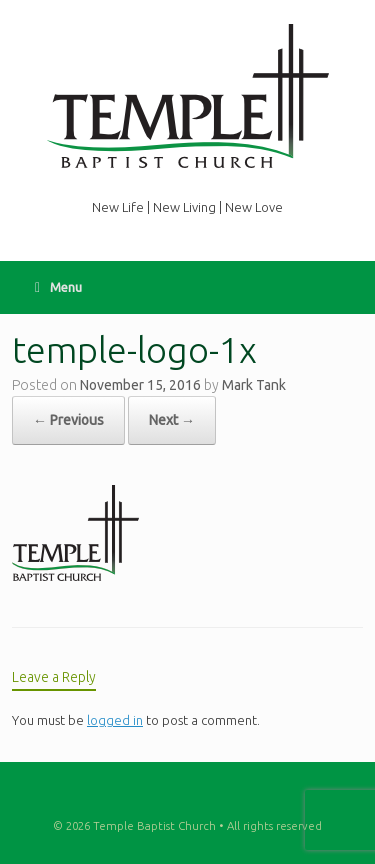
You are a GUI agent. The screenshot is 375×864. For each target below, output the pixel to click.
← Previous (68, 420)
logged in (115, 720)
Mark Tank (254, 385)
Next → (172, 420)
